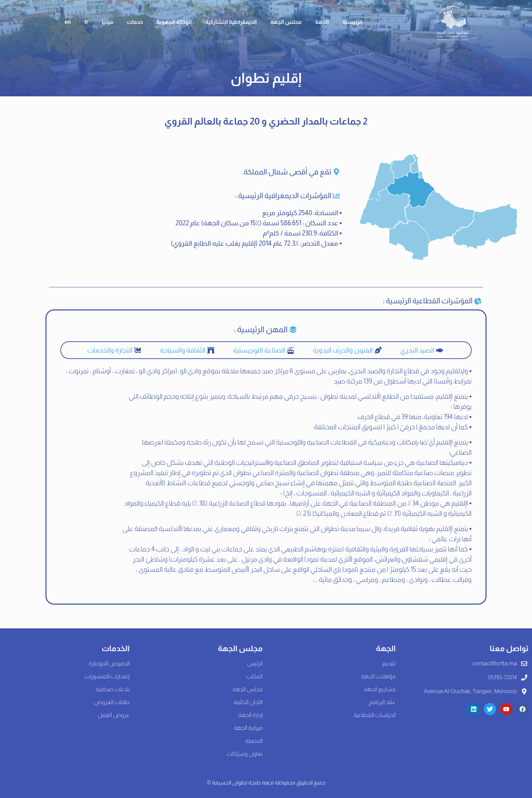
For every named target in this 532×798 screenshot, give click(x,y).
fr (86, 22)
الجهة (322, 22)
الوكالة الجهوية (174, 22)
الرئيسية (352, 22)
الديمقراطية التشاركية (231, 22)
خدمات (135, 22)
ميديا (108, 22)
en (68, 22)
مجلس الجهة (286, 22)
